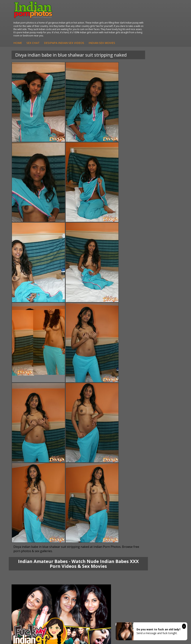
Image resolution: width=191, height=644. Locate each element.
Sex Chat (93, 26)
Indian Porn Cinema (34, 519)
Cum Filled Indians (87, 526)
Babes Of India (85, 523)
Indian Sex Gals (32, 530)
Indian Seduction (33, 526)
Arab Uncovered (140, 508)
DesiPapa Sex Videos (143, 489)
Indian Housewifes (87, 504)
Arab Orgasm (84, 519)
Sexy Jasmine (30, 496)
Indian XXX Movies (141, 537)
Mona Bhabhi (31, 489)
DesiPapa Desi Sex (88, 500)
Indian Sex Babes (33, 534)
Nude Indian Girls (33, 537)
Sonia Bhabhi (30, 493)
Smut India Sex (139, 534)
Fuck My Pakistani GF (89, 508)
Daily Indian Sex (140, 526)
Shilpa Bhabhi (31, 508)
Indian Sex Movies (87, 30)
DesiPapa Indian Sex (89, 489)
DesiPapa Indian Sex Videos (124, 26)
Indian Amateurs (140, 500)
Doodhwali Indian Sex (143, 523)
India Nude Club (86, 530)
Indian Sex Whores (34, 523)
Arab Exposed (85, 493)
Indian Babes (138, 504)
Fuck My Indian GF (141, 496)
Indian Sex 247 (85, 534)
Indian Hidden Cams (142, 493)
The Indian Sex (139, 519)
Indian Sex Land (86, 537)
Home (78, 26)
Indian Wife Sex (139, 530)
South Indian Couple (35, 504)
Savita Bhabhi (31, 500)
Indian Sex (82, 496)
